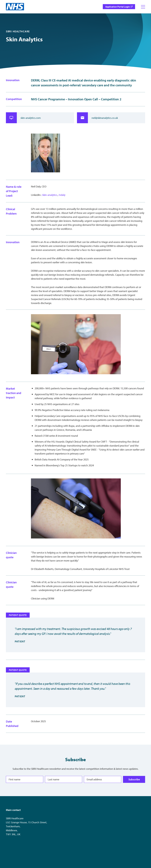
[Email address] (103, 779)
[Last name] (64, 779)
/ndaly (62, 195)
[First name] (25, 779)
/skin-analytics (49, 195)
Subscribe (134, 779)
